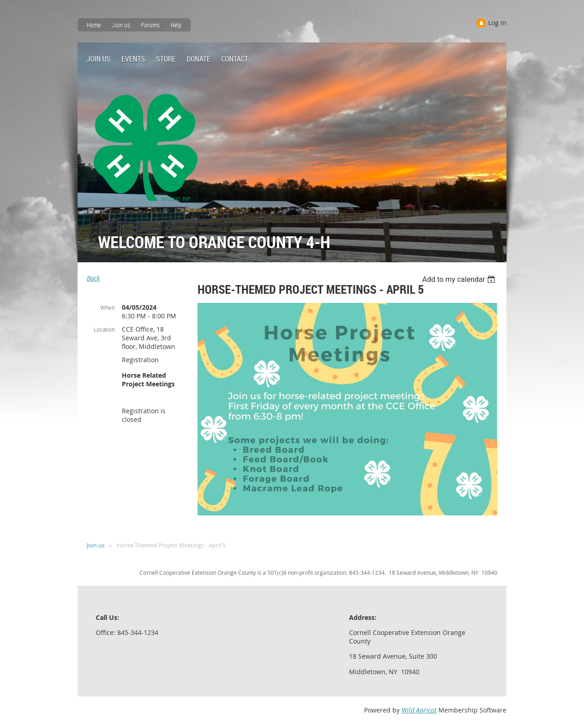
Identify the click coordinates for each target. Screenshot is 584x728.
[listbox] (460, 279)
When (108, 307)
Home (94, 25)
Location (104, 329)
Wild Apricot (419, 710)
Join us (121, 25)
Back (93, 278)
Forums (150, 25)
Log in (497, 23)
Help (176, 25)
